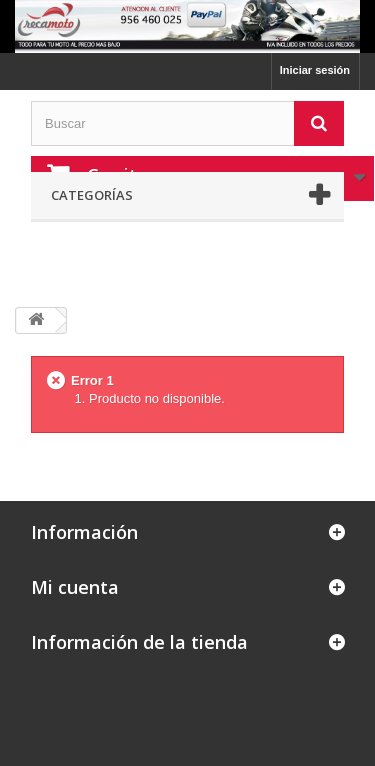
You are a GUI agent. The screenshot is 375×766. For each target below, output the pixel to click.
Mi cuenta (75, 587)
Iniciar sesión (315, 70)
